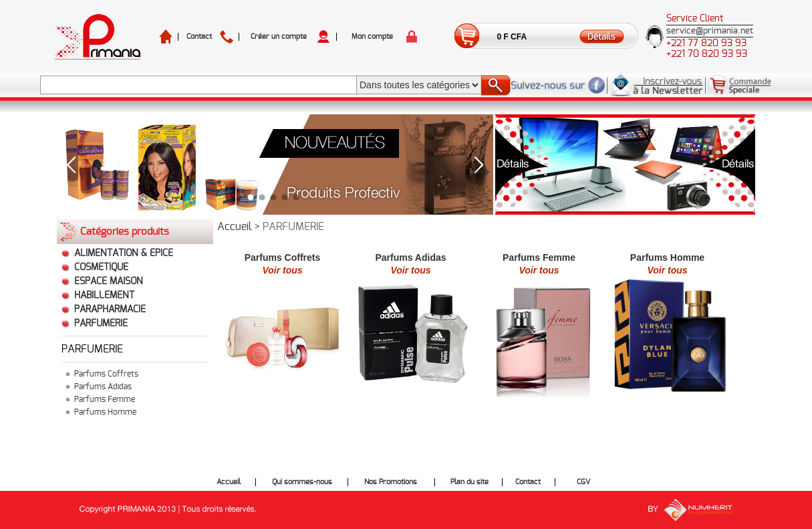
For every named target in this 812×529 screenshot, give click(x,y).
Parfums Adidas (103, 387)
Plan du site (469, 482)
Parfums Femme (105, 399)
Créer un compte (279, 36)
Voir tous (282, 270)
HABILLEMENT (104, 296)
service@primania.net (710, 31)
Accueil (235, 227)
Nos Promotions (391, 482)
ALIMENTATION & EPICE (124, 253)
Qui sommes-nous (302, 482)
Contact (199, 36)
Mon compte (372, 36)
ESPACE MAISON (109, 282)
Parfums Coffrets (106, 374)
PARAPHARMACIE (110, 310)
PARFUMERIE (101, 324)
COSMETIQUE (101, 268)
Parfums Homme (105, 412)
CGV (583, 482)
